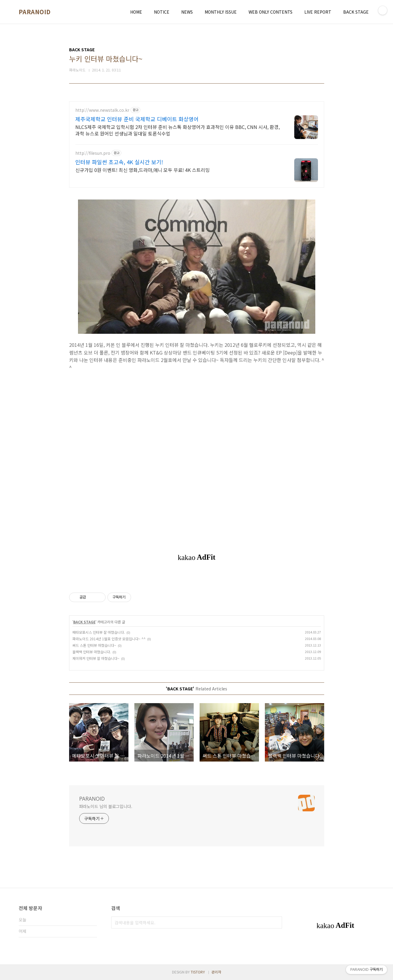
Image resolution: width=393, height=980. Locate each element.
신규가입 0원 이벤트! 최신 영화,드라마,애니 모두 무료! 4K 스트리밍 (143, 170)
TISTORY (198, 972)
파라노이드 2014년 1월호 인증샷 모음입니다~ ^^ (109, 639)
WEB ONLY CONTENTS (271, 12)
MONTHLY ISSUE (221, 12)
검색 (276, 922)
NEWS (187, 12)
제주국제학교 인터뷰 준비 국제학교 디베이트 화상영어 (137, 119)
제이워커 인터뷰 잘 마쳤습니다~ (96, 658)
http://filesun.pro (93, 153)
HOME (136, 12)
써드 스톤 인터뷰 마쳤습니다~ (94, 645)
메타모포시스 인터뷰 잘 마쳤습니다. (99, 632)
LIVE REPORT (318, 12)
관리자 (216, 972)
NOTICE (162, 12)
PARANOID (35, 12)
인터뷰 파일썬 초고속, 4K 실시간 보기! (119, 162)
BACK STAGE (356, 12)
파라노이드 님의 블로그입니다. (106, 806)
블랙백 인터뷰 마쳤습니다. (92, 652)
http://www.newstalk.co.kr (102, 110)
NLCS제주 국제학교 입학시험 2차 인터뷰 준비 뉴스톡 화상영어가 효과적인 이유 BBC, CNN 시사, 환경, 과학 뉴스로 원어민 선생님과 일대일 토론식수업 (178, 130)
